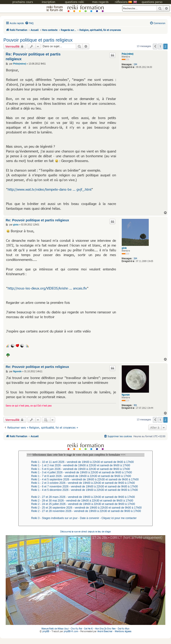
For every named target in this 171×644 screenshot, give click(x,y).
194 (135, 64)
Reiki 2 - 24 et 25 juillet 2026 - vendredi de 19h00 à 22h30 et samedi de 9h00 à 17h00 (85, 504)
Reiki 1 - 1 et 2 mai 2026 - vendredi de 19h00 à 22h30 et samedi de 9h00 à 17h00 (85, 466)
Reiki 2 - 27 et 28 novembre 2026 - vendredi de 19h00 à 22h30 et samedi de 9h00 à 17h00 (85, 511)
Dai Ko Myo (124, 629)
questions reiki (74, 2)
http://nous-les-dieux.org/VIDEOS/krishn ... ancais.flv (47, 288)
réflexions (121, 2)
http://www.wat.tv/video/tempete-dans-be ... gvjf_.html (50, 189)
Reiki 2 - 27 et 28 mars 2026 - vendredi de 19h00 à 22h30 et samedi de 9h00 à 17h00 (85, 497)
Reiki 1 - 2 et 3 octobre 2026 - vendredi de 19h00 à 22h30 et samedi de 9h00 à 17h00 (85, 483)
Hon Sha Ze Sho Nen (105, 629)
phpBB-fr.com (71, 631)
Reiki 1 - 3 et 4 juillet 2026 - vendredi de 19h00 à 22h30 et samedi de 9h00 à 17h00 (85, 473)
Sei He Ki (89, 629)
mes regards (100, 2)
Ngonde (126, 395)
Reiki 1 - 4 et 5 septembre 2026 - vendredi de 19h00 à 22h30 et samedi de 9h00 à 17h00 (85, 480)
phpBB (46, 631)
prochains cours (23, 2)
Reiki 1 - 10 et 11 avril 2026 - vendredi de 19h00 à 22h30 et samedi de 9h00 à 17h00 (85, 462)
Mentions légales (123, 631)
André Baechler (105, 631)
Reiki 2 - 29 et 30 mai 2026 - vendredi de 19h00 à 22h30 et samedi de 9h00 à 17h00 (85, 501)
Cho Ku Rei (76, 629)
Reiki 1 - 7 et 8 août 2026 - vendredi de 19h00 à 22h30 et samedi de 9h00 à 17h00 (85, 476)
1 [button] (160, 46)
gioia (124, 248)
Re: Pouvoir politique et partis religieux (33, 57)
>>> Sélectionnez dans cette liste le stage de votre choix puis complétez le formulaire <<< (85, 455)
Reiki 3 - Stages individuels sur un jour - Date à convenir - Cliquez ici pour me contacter (85, 518)
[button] (155, 46)
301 (135, 405)
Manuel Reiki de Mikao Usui (55, 629)
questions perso (152, 2)
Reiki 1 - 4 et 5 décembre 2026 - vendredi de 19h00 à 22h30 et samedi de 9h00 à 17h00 (85, 490)
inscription (48, 2)
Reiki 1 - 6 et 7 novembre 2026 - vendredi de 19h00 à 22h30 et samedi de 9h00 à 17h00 (85, 487)
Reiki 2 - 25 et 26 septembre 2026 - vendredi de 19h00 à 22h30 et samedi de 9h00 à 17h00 (85, 508)
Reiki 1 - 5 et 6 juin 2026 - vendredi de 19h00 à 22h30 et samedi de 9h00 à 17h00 (85, 469)
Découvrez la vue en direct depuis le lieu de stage (85, 579)
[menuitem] (29, 23)
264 (135, 258)
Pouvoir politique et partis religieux (38, 40)
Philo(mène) (128, 54)
